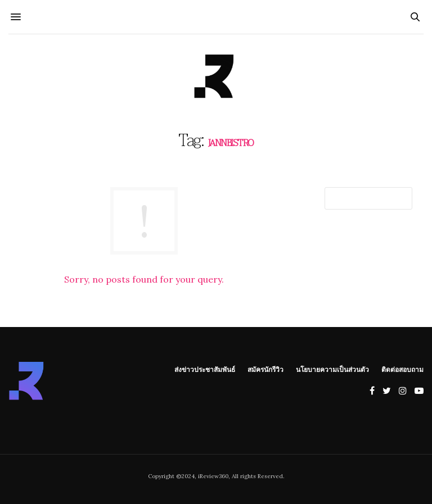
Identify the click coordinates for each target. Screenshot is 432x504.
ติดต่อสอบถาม (402, 369)
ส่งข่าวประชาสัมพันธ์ (205, 369)
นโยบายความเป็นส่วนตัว (332, 369)
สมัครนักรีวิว (265, 369)
